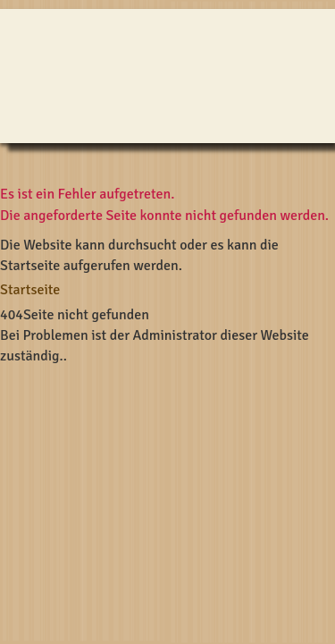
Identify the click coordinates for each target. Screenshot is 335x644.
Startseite (30, 290)
